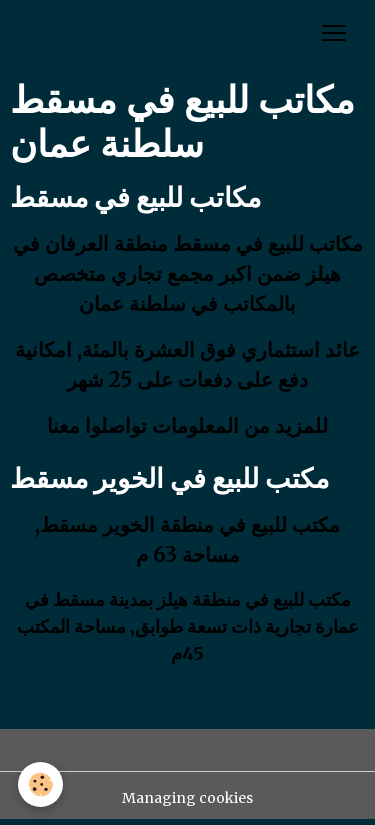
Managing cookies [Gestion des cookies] (187, 798)
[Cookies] (40, 784)
